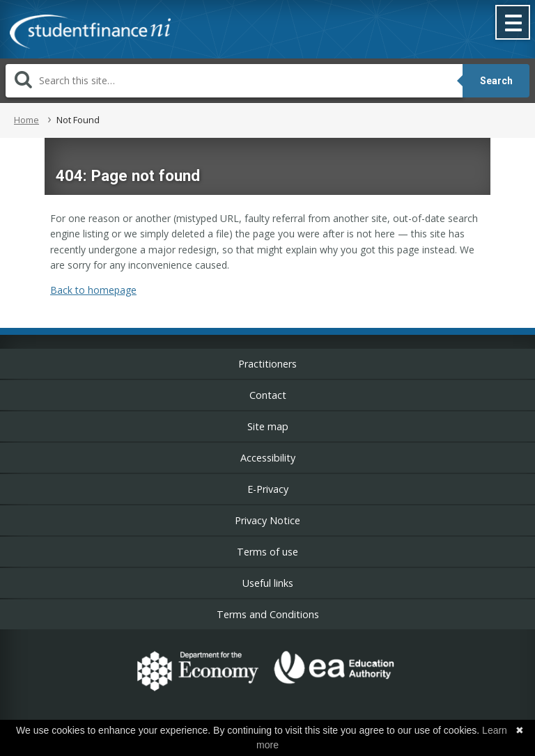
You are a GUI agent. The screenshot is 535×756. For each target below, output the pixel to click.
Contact (268, 395)
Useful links (268, 583)
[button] (513, 24)
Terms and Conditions (268, 614)
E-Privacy (268, 489)
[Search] (234, 81)
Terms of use (267, 552)
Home (26, 120)
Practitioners (267, 364)
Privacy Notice (267, 520)
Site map (268, 426)
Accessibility (268, 458)
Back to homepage (93, 290)
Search (496, 81)
